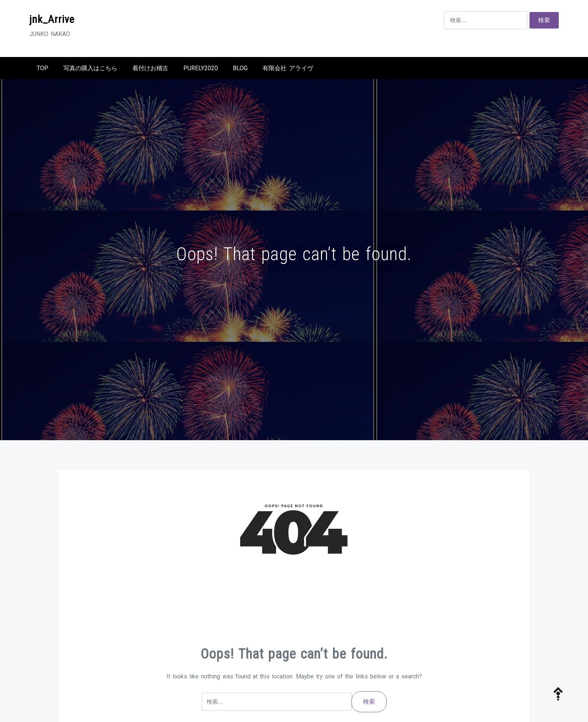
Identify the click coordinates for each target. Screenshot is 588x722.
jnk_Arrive (52, 19)
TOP (43, 68)
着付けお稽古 (150, 68)
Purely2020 (201, 68)
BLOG (240, 68)
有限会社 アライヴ (288, 68)
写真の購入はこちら (90, 68)
